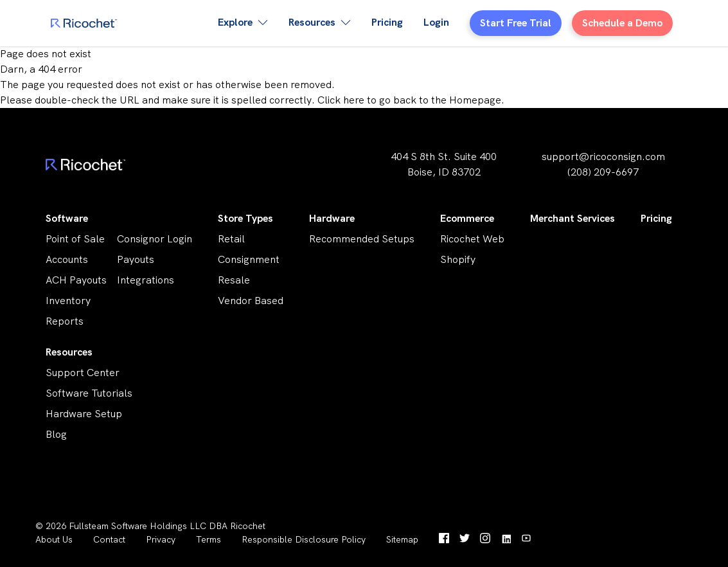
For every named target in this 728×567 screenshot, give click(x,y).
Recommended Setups (362, 239)
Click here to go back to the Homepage (409, 100)
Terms (209, 539)
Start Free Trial (516, 23)
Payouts (136, 259)
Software (67, 218)
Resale (234, 280)
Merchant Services (573, 218)
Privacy (161, 539)
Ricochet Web (472, 239)
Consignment (249, 259)
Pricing (387, 22)
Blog (56, 434)
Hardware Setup (84, 414)
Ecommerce (467, 218)
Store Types (245, 218)
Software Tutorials (89, 393)
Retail (231, 239)
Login (436, 22)
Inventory (68, 301)
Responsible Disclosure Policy (304, 539)
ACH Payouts (76, 280)
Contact (109, 539)
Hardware (332, 218)
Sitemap (402, 539)
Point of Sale (75, 239)
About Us (54, 539)
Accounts (67, 259)
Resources (69, 352)
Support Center (83, 373)
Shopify (458, 259)
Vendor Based (251, 301)
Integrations (146, 280)
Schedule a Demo (622, 23)
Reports (65, 321)
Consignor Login (155, 239)
